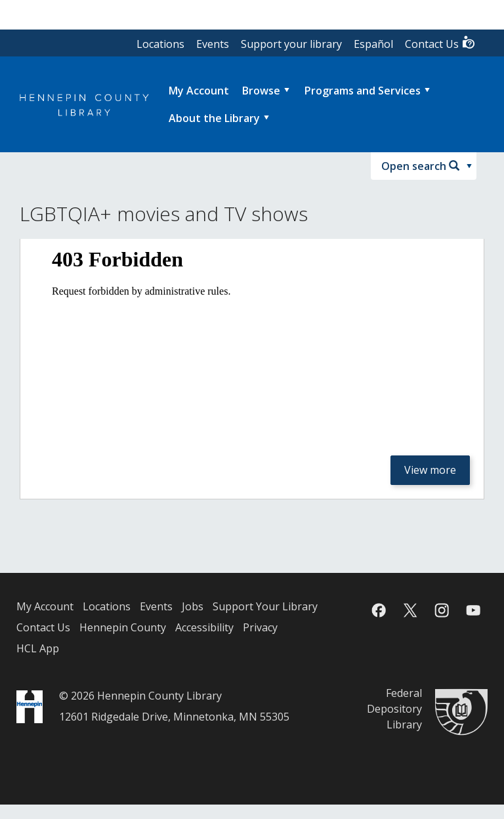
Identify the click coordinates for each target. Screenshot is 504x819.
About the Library (214, 118)
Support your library (291, 44)
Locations (160, 44)
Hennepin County (123, 627)
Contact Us (440, 43)
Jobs (193, 606)
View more (430, 470)
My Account (45, 606)
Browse (261, 91)
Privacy (260, 627)
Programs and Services (363, 91)
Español (373, 44)
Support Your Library (265, 606)
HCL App (38, 648)
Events (213, 44)
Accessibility (204, 627)
